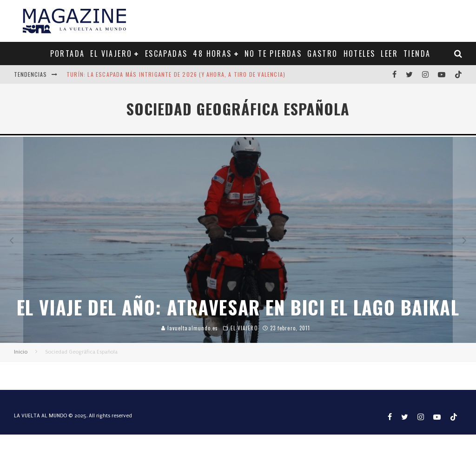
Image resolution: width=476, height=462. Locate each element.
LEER (389, 54)
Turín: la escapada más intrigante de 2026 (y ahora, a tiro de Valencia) (176, 74)
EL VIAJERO (111, 54)
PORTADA (68, 54)
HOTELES (360, 54)
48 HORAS (212, 54)
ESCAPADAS (166, 54)
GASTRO (322, 54)
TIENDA (417, 54)
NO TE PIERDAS (273, 54)
